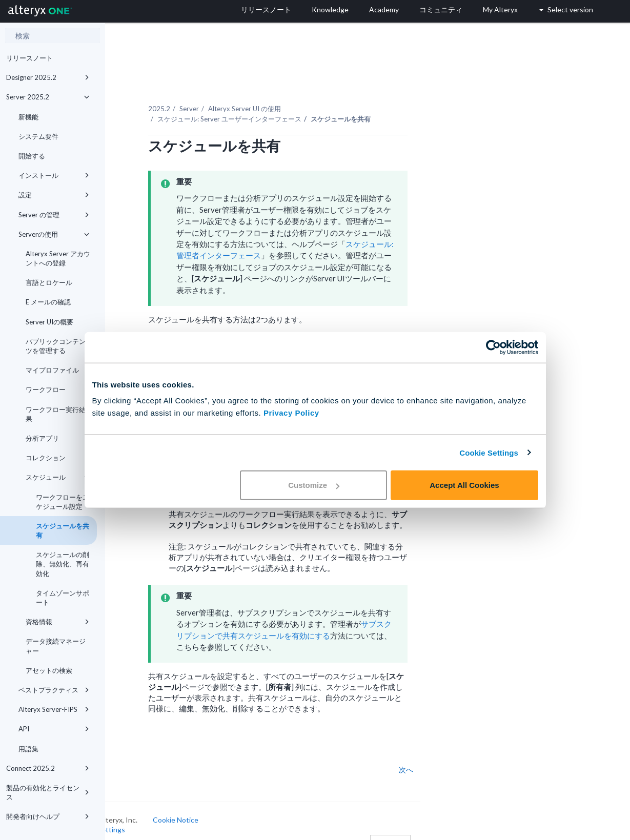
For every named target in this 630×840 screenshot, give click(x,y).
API (54, 729)
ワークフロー (57, 390)
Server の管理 (54, 215)
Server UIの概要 (49, 322)
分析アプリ (42, 438)
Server (234, 97)
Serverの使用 (54, 234)
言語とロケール (49, 282)
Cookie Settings (489, 452)
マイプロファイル (52, 370)
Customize (314, 485)
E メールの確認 (48, 302)
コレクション (57, 458)
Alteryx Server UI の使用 (289, 97)
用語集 (28, 749)
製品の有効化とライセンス (48, 792)
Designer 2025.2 (48, 77)
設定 (54, 195)
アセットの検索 (49, 670)
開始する (32, 156)
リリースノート (29, 58)
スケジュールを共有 (63, 530)
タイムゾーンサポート (63, 598)
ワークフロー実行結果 (56, 414)
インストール (54, 175)
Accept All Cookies (464, 485)
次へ (451, 758)
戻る (132, 758)
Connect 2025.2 (48, 768)
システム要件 (38, 136)
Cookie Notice (220, 808)
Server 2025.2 (48, 97)
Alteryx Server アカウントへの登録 (58, 258)
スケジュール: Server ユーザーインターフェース (274, 107)
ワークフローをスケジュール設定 (63, 502)
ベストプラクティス (54, 690)
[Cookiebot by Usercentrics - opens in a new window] (493, 347)
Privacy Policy (291, 413)
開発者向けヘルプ (48, 816)
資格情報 (57, 622)
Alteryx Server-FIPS (54, 709)
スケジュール (57, 477)
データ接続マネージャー (56, 646)
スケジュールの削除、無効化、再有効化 (63, 564)
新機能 (28, 117)
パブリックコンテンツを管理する (56, 346)
